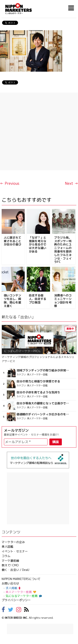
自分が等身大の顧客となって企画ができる (44, 403)
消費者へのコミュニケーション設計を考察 (63, 300)
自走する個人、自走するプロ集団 (38, 299)
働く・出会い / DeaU (15, 570)
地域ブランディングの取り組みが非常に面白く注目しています (44, 370)
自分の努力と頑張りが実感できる (38, 381)
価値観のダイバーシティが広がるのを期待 (44, 414)
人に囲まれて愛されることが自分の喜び (12, 241)
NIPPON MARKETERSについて (21, 579)
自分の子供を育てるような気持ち (38, 392)
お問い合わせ (10, 583)
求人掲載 (13, 588)
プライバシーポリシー (16, 600)
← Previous (10, 183)
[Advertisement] (39, 131)
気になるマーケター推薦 (23, 596)
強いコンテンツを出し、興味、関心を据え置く (12, 300)
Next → (71, 183)
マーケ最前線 (10, 561)
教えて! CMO (10, 565)
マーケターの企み (13, 542)
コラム (6, 556)
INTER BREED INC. (16, 618)
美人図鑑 (7, 547)
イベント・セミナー (15, 551)
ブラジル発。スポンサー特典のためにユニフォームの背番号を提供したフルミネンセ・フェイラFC (63, 250)
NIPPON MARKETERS (23, 9)
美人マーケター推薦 (21, 592)
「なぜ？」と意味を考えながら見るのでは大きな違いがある (38, 244)
